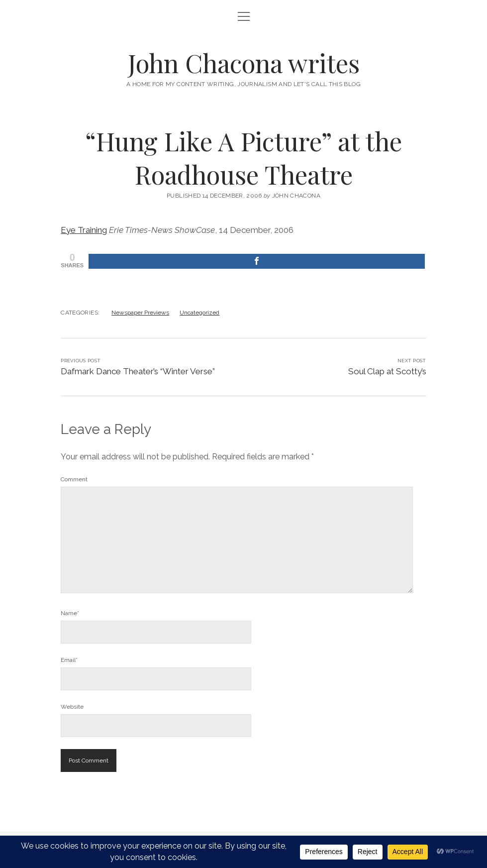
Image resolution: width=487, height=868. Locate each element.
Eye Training (84, 230)
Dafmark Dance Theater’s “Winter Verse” (138, 371)
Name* (70, 613)
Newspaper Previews (140, 313)
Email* (69, 660)
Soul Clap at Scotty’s (387, 371)
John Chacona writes (244, 63)
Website (72, 707)
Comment (74, 479)
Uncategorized (199, 313)
